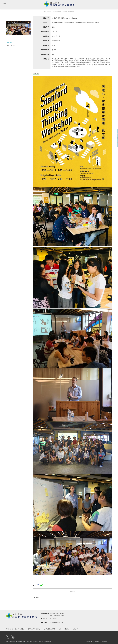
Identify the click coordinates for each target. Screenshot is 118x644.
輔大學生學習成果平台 (49, 629)
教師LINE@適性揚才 (64, 629)
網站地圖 (105, 641)
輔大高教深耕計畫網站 (34, 629)
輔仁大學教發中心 (20, 629)
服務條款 (97, 641)
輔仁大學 (75, 629)
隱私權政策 (89, 641)
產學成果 (49, 12)
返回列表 (73, 591)
